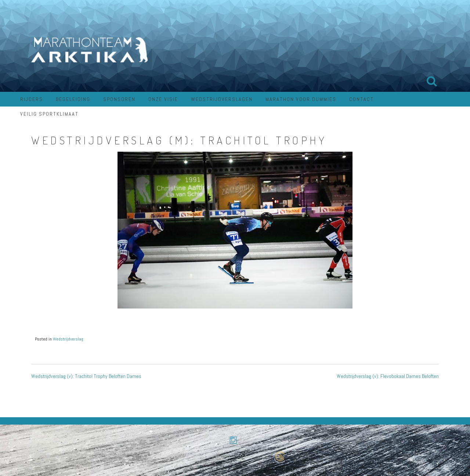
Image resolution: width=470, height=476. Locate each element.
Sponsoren (119, 99)
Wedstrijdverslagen (222, 99)
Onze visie (163, 99)
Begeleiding (73, 99)
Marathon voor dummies (301, 99)
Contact (361, 99)
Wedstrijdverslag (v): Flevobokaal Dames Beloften (388, 376)
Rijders (32, 99)
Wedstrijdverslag (68, 339)
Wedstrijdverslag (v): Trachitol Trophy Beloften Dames (86, 376)
